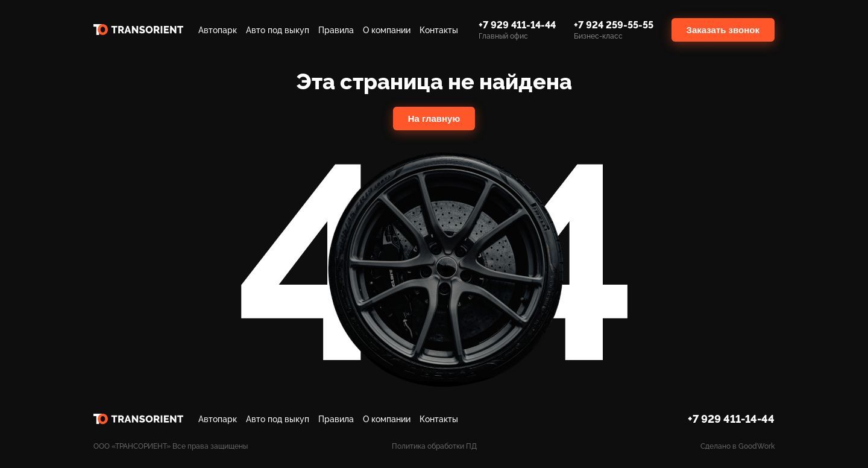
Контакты (439, 30)
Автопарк (218, 30)
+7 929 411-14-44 (731, 419)
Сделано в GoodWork (737, 446)
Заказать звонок (723, 30)
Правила (336, 30)
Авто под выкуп (278, 30)
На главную (434, 119)
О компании (387, 30)
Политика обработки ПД (434, 446)
